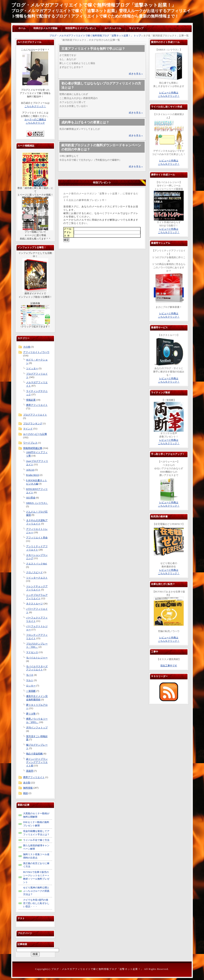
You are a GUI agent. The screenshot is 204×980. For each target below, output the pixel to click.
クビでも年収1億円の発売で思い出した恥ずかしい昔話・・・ (36, 903)
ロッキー (31, 686)
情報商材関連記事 (33, 448)
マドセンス (32, 652)
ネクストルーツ (34, 604)
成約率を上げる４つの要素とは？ (85, 122)
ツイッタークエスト (37, 578)
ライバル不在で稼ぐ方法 (36, 840)
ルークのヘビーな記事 (35, 434)
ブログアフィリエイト (35, 415)
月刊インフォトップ (37, 728)
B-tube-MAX (33, 475)
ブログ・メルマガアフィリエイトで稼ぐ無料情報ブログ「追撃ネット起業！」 (94, 5)
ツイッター (32, 368)
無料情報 (28, 788)
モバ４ (30, 675)
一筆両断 (31, 691)
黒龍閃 (30, 771)
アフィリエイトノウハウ (36, 352)
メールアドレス (68, 232)
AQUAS (30, 470)
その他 (27, 347)
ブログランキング (33, 424)
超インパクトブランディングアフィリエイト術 (37, 762)
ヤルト (30, 680)
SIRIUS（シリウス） (37, 503)
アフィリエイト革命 (37, 538)
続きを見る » (136, 74)
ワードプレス (30, 443)
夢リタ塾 (31, 714)
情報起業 (31, 400)
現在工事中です (169, 666)
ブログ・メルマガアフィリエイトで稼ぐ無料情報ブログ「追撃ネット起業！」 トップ (95, 36)
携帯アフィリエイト (37, 405)
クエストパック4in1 (37, 564)
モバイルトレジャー (37, 658)
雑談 (25, 793)
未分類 (27, 783)
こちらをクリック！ (35, 106)
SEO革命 (31, 498)
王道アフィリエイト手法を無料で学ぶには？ (93, 49)
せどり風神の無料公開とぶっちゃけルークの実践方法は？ (36, 891)
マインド (28, 429)
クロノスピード (34, 572)
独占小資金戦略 (34, 754)
